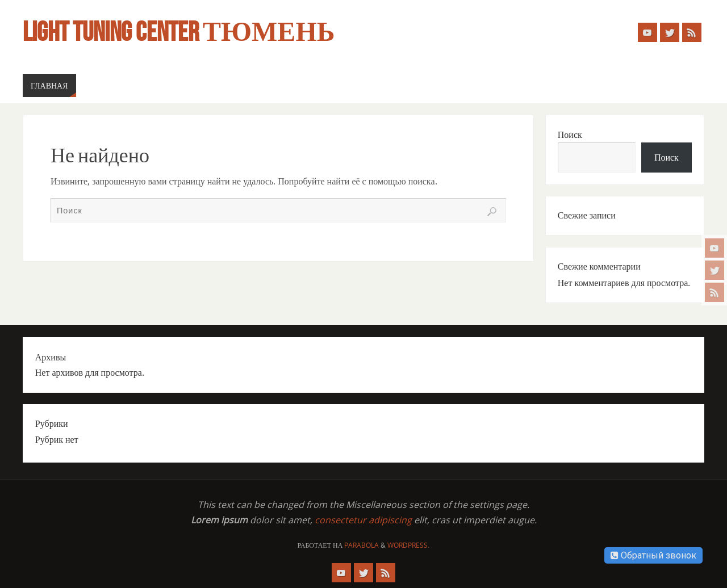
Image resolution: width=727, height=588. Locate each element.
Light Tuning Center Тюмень (179, 32)
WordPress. (408, 545)
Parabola (362, 545)
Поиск (570, 135)
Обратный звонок (653, 555)
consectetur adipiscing (363, 520)
